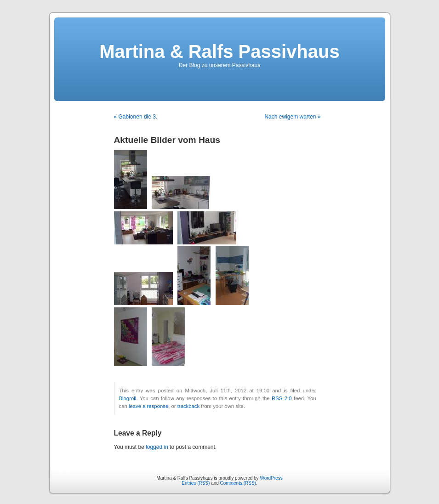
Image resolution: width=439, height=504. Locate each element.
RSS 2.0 (282, 398)
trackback (188, 406)
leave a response (148, 406)
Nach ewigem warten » (292, 117)
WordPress (271, 478)
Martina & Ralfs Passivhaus (219, 51)
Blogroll (128, 398)
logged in (157, 447)
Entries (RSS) (196, 483)
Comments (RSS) (238, 483)
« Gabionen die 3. (136, 117)
